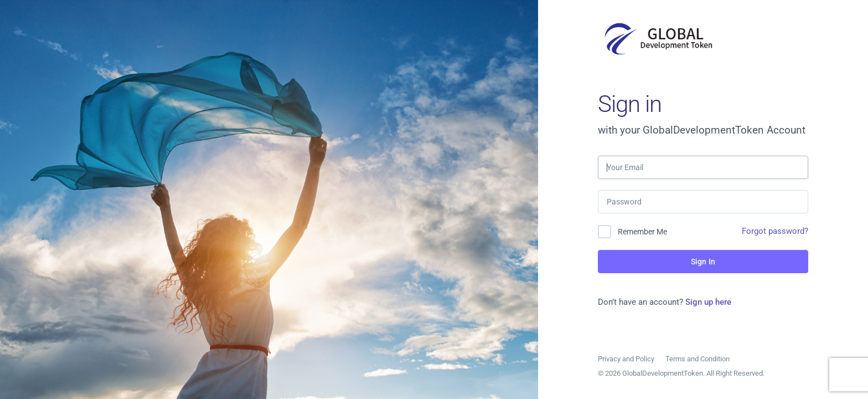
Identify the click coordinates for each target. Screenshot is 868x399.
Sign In (703, 262)
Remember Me (642, 232)
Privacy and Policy (626, 359)
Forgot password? (775, 231)
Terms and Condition (697, 359)
